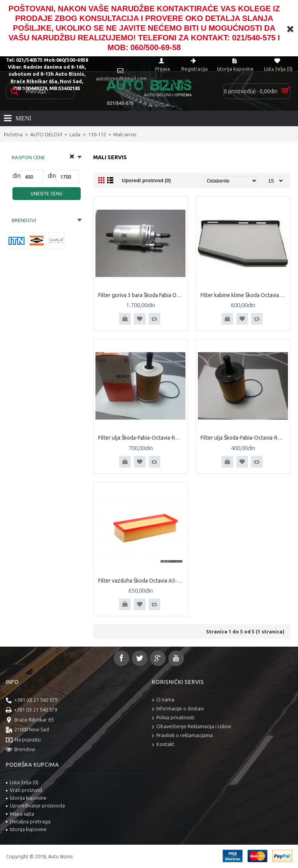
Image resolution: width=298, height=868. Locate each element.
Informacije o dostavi (178, 709)
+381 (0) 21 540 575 (32, 701)
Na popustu (23, 740)
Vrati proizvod (24, 790)
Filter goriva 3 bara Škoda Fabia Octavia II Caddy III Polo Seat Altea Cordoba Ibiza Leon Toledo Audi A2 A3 (142, 295)
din (16, 176)
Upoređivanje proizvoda (35, 805)
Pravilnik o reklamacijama (182, 736)
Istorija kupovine (26, 798)
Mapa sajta (20, 814)
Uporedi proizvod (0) (146, 180)
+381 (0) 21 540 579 (31, 710)
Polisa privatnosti (173, 718)
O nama (163, 700)
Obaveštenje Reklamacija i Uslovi (191, 727)
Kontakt (163, 745)
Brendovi (20, 750)
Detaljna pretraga (28, 821)
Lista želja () (22, 782)
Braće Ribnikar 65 (30, 720)
